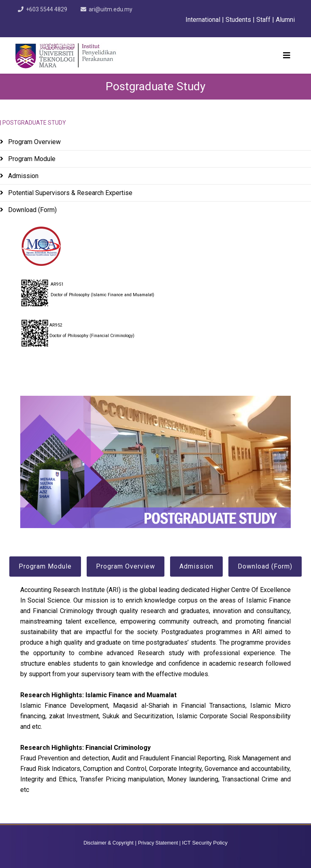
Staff (263, 20)
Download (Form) (32, 210)
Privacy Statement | (159, 843)
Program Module (31, 159)
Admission (22, 176)
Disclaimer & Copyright (109, 843)
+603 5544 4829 (47, 9)
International (204, 20)
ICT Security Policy (205, 843)
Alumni (286, 20)
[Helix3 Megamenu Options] (287, 55)
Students (238, 20)
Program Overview (34, 142)
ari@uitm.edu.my (111, 9)
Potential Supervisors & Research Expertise (69, 193)
